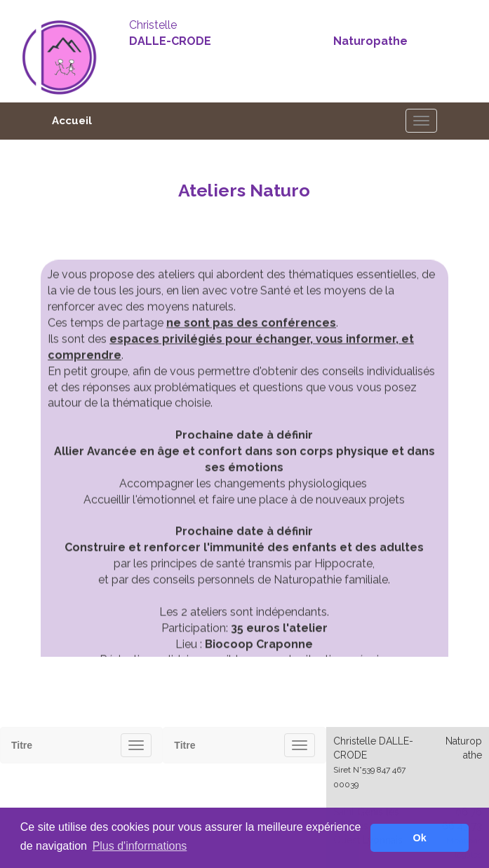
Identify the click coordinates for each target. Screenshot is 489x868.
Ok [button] (420, 838)
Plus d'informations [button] (140, 846)
